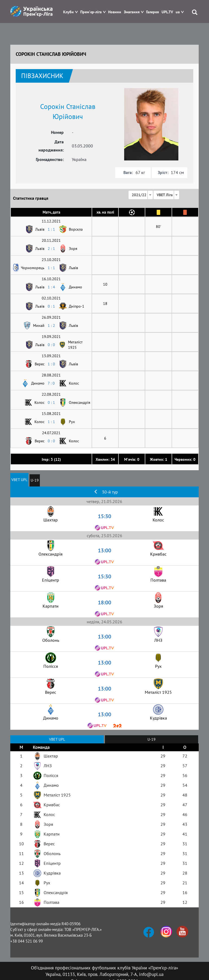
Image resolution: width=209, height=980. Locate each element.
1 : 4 (51, 287)
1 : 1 (51, 229)
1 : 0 (51, 364)
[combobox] (141, 195)
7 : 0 (51, 383)
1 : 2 (51, 325)
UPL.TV (167, 12)
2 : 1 (51, 249)
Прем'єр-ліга (91, 12)
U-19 (35, 480)
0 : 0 (51, 345)
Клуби (68, 12)
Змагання (132, 12)
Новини (115, 12)
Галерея (152, 12)
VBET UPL (19, 480)
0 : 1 (51, 306)
